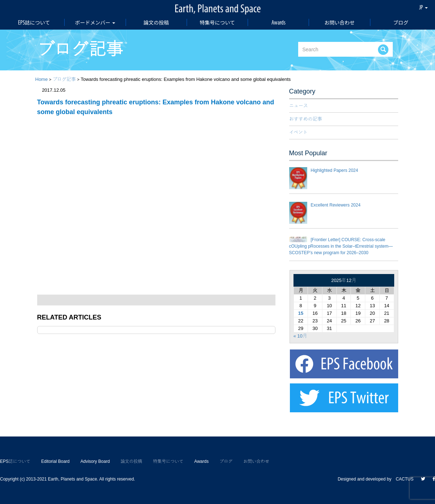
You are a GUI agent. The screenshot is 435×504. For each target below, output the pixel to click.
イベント (298, 132)
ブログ (401, 22)
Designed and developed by (367, 479)
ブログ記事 (64, 79)
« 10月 (300, 336)
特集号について (217, 22)
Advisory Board (95, 461)
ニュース (299, 106)
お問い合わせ (340, 22)
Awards (279, 22)
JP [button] (423, 7)
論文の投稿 (156, 22)
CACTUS (404, 479)
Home (42, 79)
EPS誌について (34, 22)
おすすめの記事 (306, 119)
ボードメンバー (95, 22)
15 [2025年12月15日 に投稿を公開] (301, 313)
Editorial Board (55, 461)
